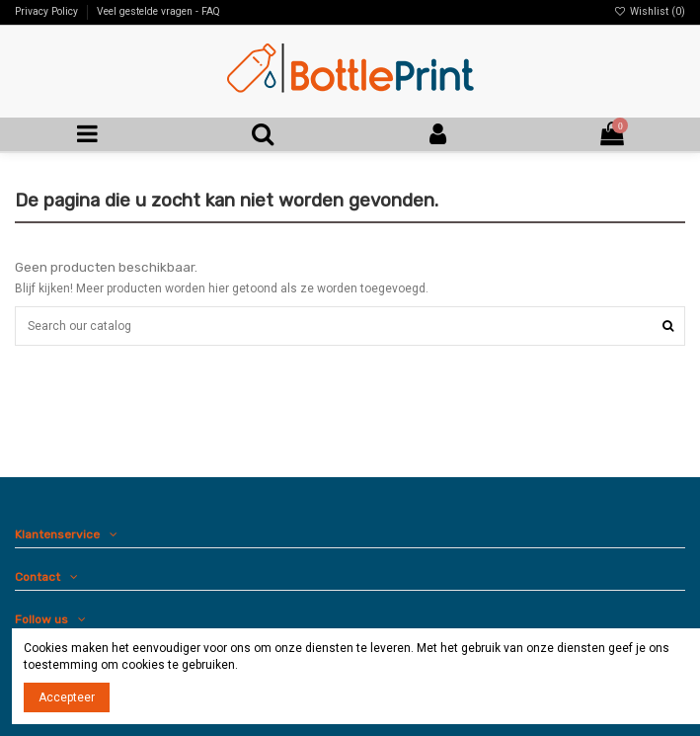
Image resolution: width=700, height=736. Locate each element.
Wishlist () (650, 11)
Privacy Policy (48, 11)
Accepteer (67, 697)
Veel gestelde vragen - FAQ (158, 11)
